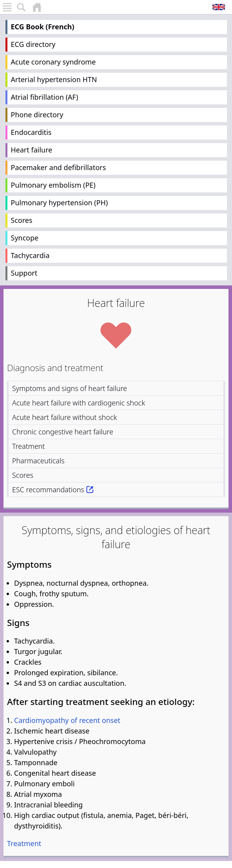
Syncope (25, 238)
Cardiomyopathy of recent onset (67, 720)
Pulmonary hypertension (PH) (60, 203)
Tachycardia (30, 255)
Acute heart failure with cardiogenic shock (79, 403)
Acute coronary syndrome (54, 62)
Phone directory (37, 115)
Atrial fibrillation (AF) (45, 97)
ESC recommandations (48, 490)
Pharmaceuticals (38, 461)
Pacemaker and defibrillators (59, 167)
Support (24, 273)
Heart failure (32, 150)
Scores (22, 220)
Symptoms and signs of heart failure (70, 388)
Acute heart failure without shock (64, 417)
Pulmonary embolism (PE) (53, 185)
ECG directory (33, 44)
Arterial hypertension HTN (54, 79)
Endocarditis (31, 132)
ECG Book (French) (43, 27)
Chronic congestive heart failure (63, 432)
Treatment (29, 446)
